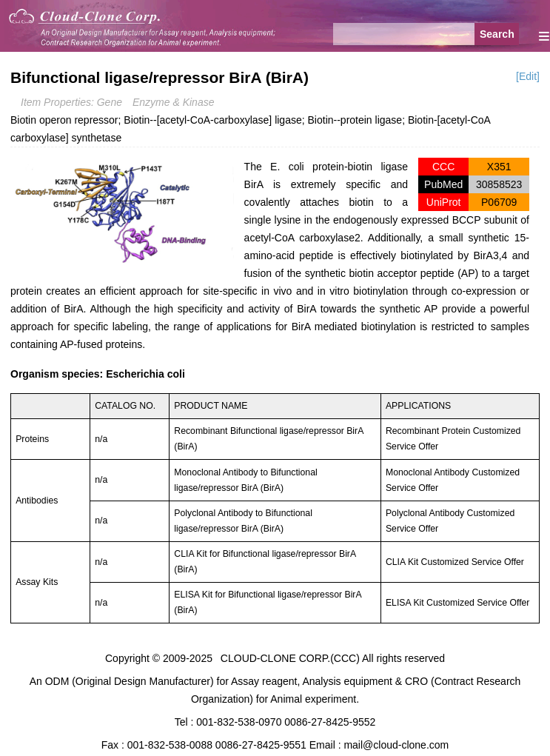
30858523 (499, 184)
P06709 (499, 202)
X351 (499, 167)
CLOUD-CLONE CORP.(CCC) (290, 658)
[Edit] (528, 76)
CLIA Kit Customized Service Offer (455, 562)
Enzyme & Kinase (174, 102)
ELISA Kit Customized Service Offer (458, 603)
